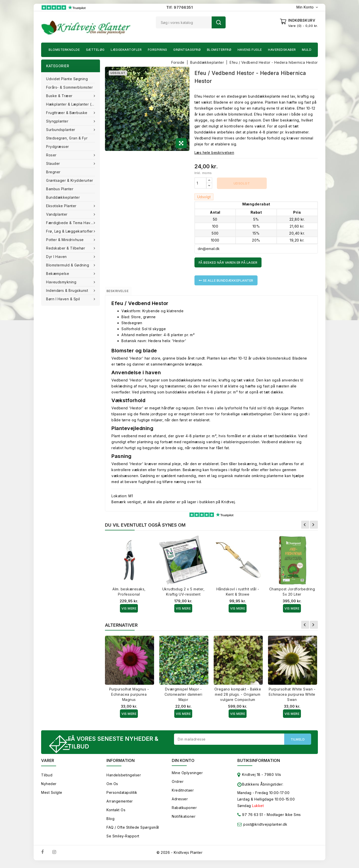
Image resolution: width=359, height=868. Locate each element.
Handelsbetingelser (124, 779)
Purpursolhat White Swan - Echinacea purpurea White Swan (292, 697)
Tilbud (47, 779)
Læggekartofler (126, 50)
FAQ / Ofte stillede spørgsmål (133, 831)
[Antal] (200, 183)
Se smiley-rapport (123, 840)
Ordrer (178, 785)
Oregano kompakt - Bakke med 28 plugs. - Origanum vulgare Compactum (238, 697)
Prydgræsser (58, 147)
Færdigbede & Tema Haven (71, 223)
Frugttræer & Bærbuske (67, 113)
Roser (52, 155)
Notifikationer (184, 820)
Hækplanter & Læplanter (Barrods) (73, 104)
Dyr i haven (57, 257)
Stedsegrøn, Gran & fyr (67, 138)
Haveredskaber (282, 50)
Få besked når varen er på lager (228, 262)
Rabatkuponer (184, 812)
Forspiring (158, 50)
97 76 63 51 (250, 820)
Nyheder (49, 788)
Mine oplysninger (187, 777)
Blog (110, 823)
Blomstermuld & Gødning (68, 265)
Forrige (305, 527)
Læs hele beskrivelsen (214, 153)
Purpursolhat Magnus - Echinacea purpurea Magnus (129, 697)
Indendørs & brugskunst (68, 290)
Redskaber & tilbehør (66, 248)
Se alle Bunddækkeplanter (226, 280)
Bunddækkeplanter (63, 197)
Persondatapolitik (122, 796)
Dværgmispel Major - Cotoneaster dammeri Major (183, 697)
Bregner (53, 172)
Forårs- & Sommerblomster (69, 87)
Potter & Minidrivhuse (65, 240)
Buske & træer (60, 96)
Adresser (180, 803)
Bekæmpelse (58, 274)
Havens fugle (250, 50)
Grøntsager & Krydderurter (70, 180)
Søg (219, 22)
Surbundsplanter (61, 130)
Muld (307, 50)
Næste (314, 527)
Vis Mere (129, 611)
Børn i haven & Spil (64, 299)
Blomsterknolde (64, 50)
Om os (112, 788)
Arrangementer (120, 805)
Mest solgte (52, 796)
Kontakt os (116, 814)
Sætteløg (95, 50)
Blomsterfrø (219, 50)
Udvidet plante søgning (67, 79)
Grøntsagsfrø (187, 50)
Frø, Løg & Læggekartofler (70, 231)
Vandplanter (57, 214)
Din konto (183, 764)
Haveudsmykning (62, 282)
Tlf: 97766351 (180, 7)
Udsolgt (242, 183)
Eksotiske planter (62, 206)
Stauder (54, 163)
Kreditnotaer (183, 794)
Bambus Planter (60, 189)
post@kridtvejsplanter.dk (265, 828)
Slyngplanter (58, 121)
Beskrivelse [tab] (123, 292)
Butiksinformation (259, 764)
